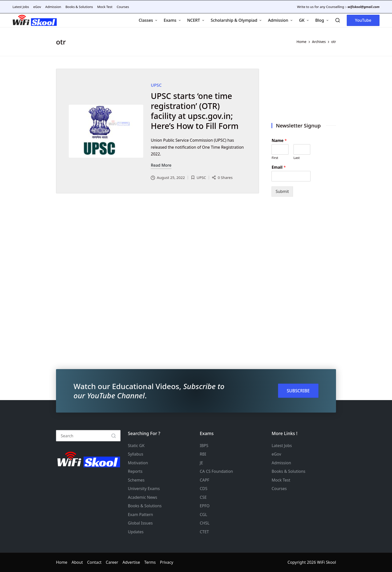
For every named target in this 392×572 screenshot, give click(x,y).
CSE (203, 497)
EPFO (205, 506)
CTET (204, 532)
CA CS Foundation (216, 471)
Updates (136, 532)
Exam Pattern (141, 515)
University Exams (144, 489)
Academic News (143, 497)
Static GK (136, 446)
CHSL (205, 523)
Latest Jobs (282, 446)
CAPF (204, 480)
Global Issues (140, 523)
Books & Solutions (145, 506)
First (275, 158)
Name (279, 141)
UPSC (156, 85)
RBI (203, 454)
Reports (135, 471)
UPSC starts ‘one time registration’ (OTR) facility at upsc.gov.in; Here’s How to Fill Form (195, 111)
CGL (203, 515)
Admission (281, 463)
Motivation (138, 463)
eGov (276, 454)
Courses (279, 489)
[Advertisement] (304, 90)
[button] (363, 20)
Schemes (136, 480)
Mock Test (281, 480)
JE (201, 463)
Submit (282, 191)
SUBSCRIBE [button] (298, 391)
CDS (203, 489)
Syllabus (136, 454)
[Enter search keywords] (88, 436)
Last (297, 158)
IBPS (204, 446)
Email (279, 167)
